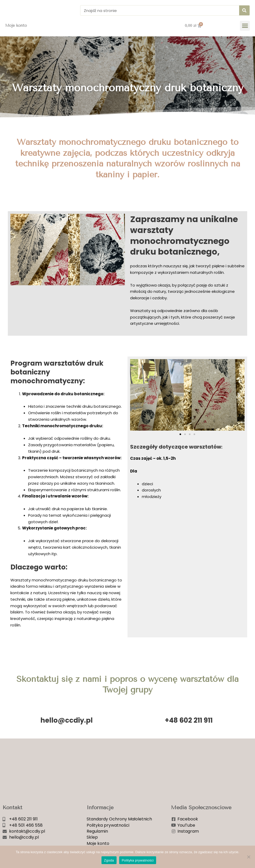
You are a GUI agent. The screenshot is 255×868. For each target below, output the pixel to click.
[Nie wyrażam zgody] (248, 857)
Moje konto (16, 32)
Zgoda (109, 860)
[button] (245, 33)
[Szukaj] (244, 14)
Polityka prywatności (138, 860)
